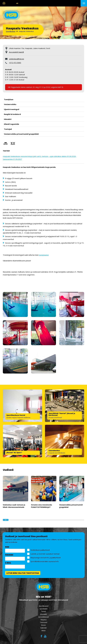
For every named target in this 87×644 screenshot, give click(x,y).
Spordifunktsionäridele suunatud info (45, 562)
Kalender (44, 628)
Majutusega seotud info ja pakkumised (46, 558)
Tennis (44, 611)
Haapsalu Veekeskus (26, 31)
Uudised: (8, 470)
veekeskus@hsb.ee (16, 59)
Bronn (43, 625)
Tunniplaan (9, 99)
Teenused (43, 622)
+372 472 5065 (15, 63)
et (17, 3)
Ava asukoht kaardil (16, 52)
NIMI (8, 547)
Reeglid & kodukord (12, 114)
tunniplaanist (44, 255)
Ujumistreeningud (12, 109)
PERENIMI (10, 555)
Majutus (44, 620)
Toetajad (8, 129)
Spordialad (43, 609)
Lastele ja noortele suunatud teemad (46, 554)
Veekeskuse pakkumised (41, 550)
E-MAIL (9, 563)
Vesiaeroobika (10, 104)
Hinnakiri (8, 119)
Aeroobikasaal (43, 617)
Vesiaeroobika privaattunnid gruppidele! (21, 134)
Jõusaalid (43, 614)
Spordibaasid (11, 31)
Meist (43, 631)
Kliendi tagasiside (11, 124)
